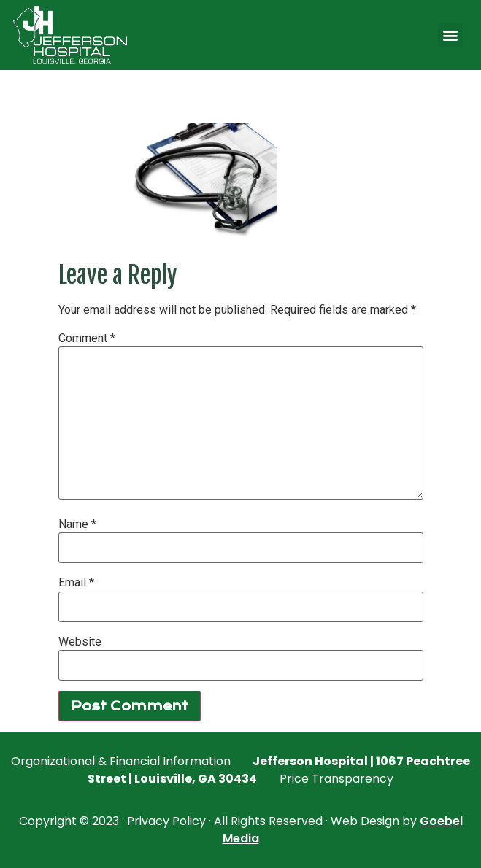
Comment (87, 338)
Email (76, 583)
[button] (450, 35)
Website (80, 642)
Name (77, 524)
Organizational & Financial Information (121, 761)
